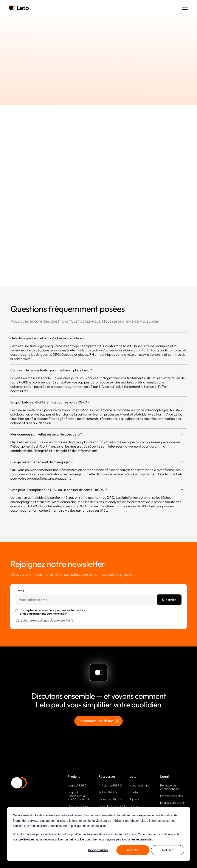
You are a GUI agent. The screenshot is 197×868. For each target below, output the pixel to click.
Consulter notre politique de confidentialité (44, 620)
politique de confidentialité (88, 826)
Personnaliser (98, 850)
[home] (19, 8)
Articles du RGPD (110, 785)
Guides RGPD (108, 792)
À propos (136, 799)
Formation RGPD (110, 799)
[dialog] (98, 834)
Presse (134, 806)
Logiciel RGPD (77, 785)
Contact (135, 792)
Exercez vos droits (172, 803)
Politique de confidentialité (170, 787)
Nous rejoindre (139, 785)
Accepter (133, 850)
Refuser (167, 850)
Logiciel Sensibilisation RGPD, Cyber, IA (79, 796)
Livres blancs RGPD (112, 806)
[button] (184, 8)
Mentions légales (171, 796)
